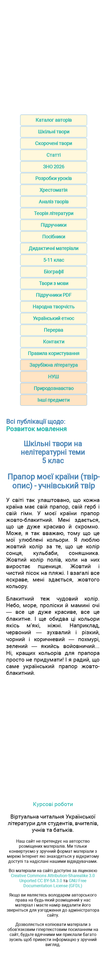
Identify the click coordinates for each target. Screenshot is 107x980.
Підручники (53, 225)
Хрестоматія (53, 190)
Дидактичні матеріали (53, 248)
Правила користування (54, 353)
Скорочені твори (53, 143)
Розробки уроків (53, 178)
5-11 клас (54, 260)
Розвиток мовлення (36, 429)
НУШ (53, 377)
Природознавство (54, 388)
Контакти (54, 342)
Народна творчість (54, 307)
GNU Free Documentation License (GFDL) (55, 883)
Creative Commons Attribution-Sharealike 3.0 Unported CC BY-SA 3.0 (53, 878)
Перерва (53, 330)
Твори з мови (54, 283)
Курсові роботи (53, 804)
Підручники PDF (54, 295)
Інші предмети (53, 400)
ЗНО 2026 (54, 167)
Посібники (54, 237)
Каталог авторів (54, 120)
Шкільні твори (54, 132)
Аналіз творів (54, 202)
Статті (53, 155)
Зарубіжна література (54, 365)
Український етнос (53, 318)
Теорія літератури (54, 213)
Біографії (54, 272)
